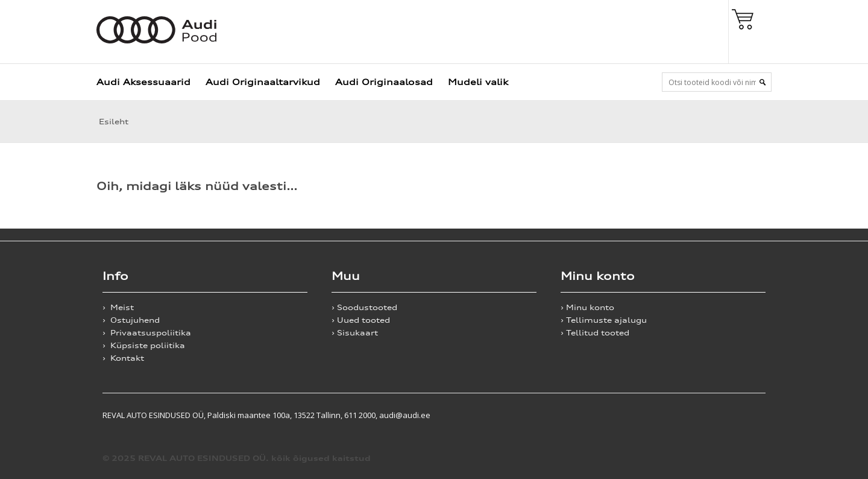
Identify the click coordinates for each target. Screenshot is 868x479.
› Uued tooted (361, 320)
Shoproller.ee (744, 415)
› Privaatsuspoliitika (147, 333)
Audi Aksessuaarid (143, 82)
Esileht (112, 122)
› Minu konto (587, 307)
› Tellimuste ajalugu (604, 320)
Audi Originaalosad (384, 82)
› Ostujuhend (131, 320)
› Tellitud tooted (595, 333)
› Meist (118, 307)
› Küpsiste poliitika (144, 345)
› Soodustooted (364, 307)
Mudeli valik (478, 82)
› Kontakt (123, 358)
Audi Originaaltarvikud (263, 82)
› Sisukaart (355, 333)
